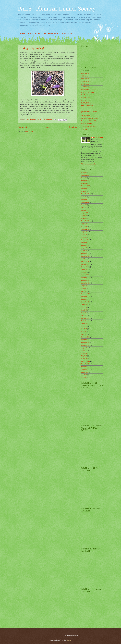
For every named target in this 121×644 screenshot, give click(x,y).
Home (48, 127)
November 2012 (86, 318)
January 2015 (85, 275)
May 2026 (84, 172)
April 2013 (84, 316)
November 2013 (86, 297)
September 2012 (86, 321)
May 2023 (84, 191)
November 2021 (86, 199)
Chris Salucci (85, 73)
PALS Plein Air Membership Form (58, 33)
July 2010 (84, 375)
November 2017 (86, 243)
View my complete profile (88, 164)
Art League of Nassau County (90, 118)
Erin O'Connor (85, 79)
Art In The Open (86, 116)
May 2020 (84, 218)
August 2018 (85, 232)
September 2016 (86, 256)
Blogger (69, 640)
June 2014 (84, 288)
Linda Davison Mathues (88, 92)
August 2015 (85, 270)
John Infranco (85, 87)
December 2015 (86, 261)
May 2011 (84, 356)
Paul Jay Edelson (86, 103)
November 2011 (86, 340)
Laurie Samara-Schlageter (88, 90)
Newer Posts (23, 127)
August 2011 (85, 348)
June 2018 (84, 237)
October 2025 (85, 175)
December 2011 (86, 337)
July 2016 (84, 259)
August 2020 (85, 213)
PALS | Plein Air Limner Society (57, 9)
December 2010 (86, 361)
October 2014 (85, 280)
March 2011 (85, 359)
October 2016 (85, 253)
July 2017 (84, 251)
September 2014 (86, 283)
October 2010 (85, 367)
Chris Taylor (85, 76)
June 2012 (84, 329)
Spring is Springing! (32, 48)
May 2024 (84, 183)
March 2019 (85, 226)
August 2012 (85, 324)
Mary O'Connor (86, 100)
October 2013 (85, 299)
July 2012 (84, 326)
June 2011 (84, 353)
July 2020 (84, 216)
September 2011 (86, 345)
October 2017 (85, 245)
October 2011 (85, 342)
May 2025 (84, 178)
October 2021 (85, 202)
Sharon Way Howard (87, 106)
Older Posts (73, 127)
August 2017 (85, 248)
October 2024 (85, 180)
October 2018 (85, 229)
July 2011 (84, 351)
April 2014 (84, 291)
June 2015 (84, 272)
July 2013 (84, 307)
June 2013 (84, 310)
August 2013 (85, 305)
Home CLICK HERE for (30, 33)
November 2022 (86, 194)
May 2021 (84, 205)
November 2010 (86, 364)
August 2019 (85, 224)
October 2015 (85, 267)
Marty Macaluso (86, 98)
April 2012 (84, 334)
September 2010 (86, 369)
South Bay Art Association (89, 126)
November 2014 (86, 278)
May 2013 (84, 313)
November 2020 (86, 210)
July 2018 (84, 234)
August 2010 (85, 372)
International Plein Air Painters (90, 121)
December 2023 (86, 186)
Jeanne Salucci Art (86, 81)
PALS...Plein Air (98, 138)
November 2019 (86, 221)
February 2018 (85, 240)
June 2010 (84, 378)
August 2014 (85, 286)
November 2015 (86, 264)
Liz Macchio (85, 95)
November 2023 (86, 189)
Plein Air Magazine (87, 124)
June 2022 (84, 197)
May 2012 (84, 332)
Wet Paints (84, 129)
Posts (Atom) (29, 131)
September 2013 (86, 302)
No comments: (48, 120)
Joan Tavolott (85, 84)
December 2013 (86, 294)
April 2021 (84, 207)
